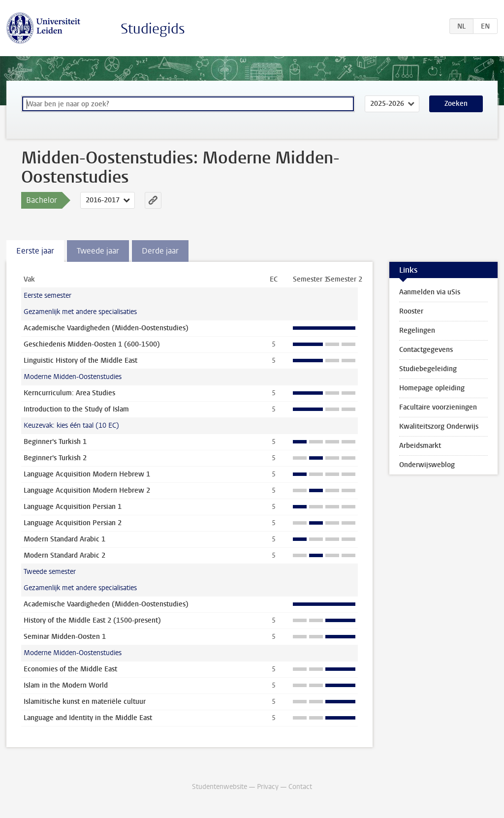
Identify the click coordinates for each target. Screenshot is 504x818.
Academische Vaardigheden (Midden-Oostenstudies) (106, 328)
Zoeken (456, 104)
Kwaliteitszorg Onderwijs (439, 426)
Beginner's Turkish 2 (55, 458)
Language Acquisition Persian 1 (73, 507)
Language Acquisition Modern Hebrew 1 (87, 474)
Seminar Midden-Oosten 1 (65, 637)
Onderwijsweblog (427, 465)
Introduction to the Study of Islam (76, 409)
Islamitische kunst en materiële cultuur (85, 702)
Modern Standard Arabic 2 (64, 555)
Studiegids (153, 29)
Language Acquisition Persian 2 (73, 523)
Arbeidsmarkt (420, 446)
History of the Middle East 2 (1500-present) (92, 620)
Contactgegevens (426, 350)
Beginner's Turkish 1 (55, 442)
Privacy (268, 787)
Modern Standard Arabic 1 (64, 539)
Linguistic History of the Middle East (80, 361)
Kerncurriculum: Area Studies (69, 393)
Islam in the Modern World (66, 685)
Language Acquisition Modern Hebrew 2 (87, 490)
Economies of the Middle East (70, 669)
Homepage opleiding (432, 388)
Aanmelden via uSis (430, 292)
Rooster (411, 311)
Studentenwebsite (220, 787)
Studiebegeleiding (428, 369)
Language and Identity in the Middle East (88, 718)
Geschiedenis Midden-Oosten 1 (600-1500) (92, 344)
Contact (300, 787)
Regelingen (417, 330)
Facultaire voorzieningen (438, 407)
